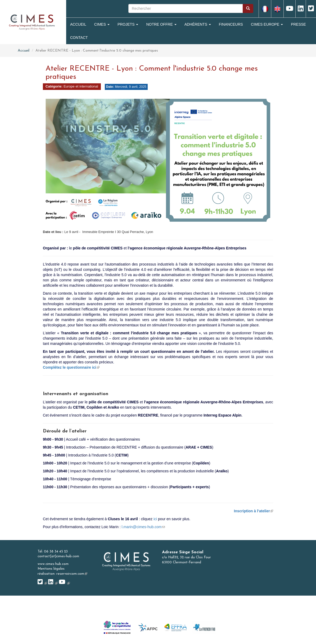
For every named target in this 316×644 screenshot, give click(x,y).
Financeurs (231, 24)
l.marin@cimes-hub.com (143, 527)
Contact (79, 38)
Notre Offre (161, 24)
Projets (128, 24)
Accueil (78, 24)
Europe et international (81, 86)
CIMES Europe (267, 24)
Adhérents (198, 24)
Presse (298, 24)
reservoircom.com (72, 574)
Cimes (102, 24)
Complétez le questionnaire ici (71, 367)
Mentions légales (51, 569)
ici (155, 519)
